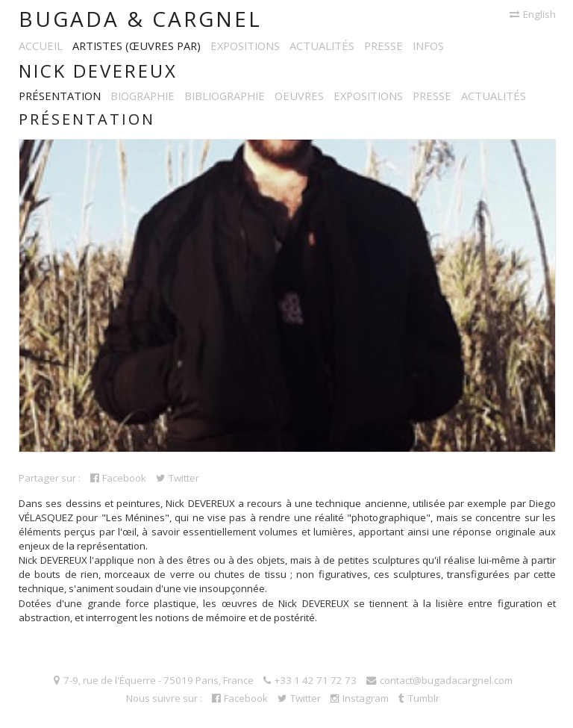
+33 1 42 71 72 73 (310, 680)
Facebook (118, 478)
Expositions (245, 46)
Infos (428, 46)
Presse (383, 46)
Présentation (60, 96)
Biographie (143, 96)
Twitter (178, 478)
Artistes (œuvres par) (137, 46)
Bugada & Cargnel (140, 19)
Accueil (41, 46)
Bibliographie (225, 96)
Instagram (360, 698)
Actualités (322, 46)
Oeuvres (299, 96)
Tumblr (419, 698)
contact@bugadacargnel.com (439, 680)
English (533, 14)
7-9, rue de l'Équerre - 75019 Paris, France (154, 680)
